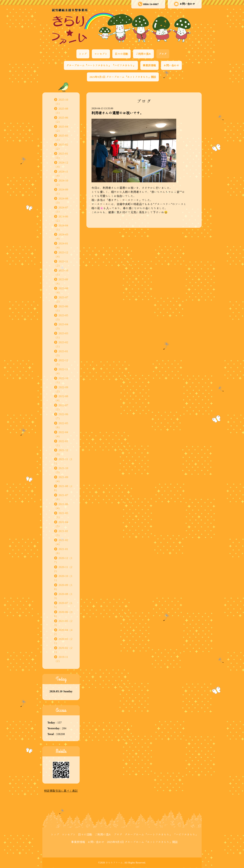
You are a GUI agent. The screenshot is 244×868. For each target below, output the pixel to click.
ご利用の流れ (143, 54)
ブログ (163, 54)
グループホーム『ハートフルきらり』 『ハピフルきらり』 (101, 65)
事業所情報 (149, 65)
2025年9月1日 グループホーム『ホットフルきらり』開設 (123, 77)
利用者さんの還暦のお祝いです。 (118, 113)
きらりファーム (114, 863)
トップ (83, 54)
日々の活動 (121, 54)
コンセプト (101, 54)
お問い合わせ (185, 4)
